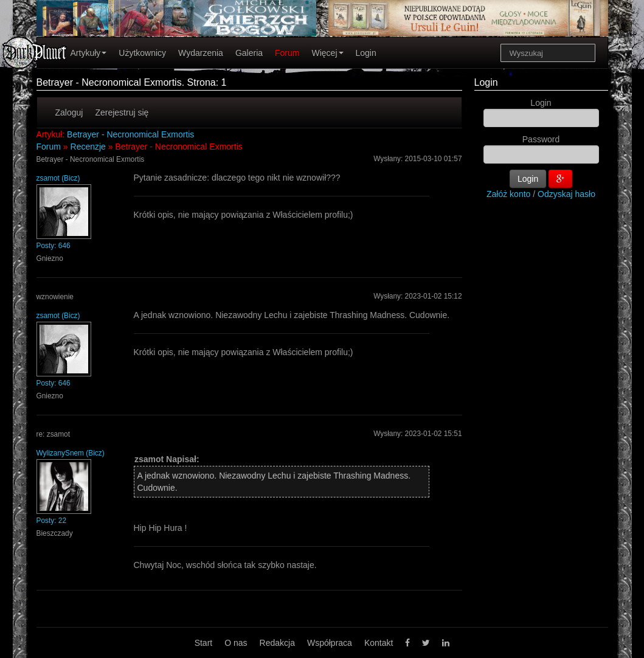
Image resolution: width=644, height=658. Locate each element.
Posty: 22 (52, 521)
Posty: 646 (54, 246)
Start (204, 643)
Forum (287, 53)
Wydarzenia (201, 53)
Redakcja (277, 643)
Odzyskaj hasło (566, 194)
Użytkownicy (142, 53)
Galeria (249, 53)
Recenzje (88, 147)
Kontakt (379, 643)
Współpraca (330, 643)
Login (366, 53)
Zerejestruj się (122, 113)
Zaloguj (69, 113)
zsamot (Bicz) (58, 178)
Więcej (327, 53)
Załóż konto (508, 194)
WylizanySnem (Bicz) (71, 453)
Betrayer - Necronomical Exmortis (130, 134)
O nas (236, 643)
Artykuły (89, 53)
